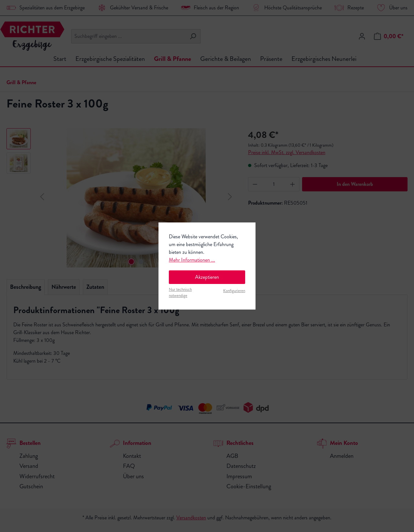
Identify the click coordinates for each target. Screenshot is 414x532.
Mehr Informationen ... (192, 260)
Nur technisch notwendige (180, 293)
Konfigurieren (234, 291)
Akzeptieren (207, 277)
